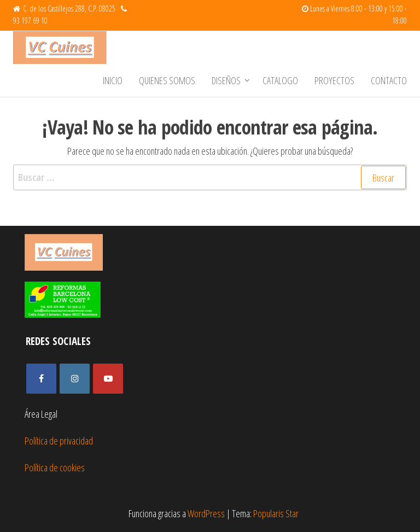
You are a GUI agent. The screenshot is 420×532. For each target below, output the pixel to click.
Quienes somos (167, 80)
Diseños (226, 80)
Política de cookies (55, 467)
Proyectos (334, 80)
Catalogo (280, 80)
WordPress (206, 513)
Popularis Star (276, 513)
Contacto (389, 80)
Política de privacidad (59, 441)
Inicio (113, 80)
